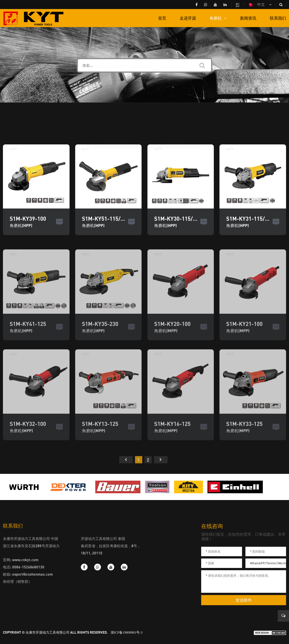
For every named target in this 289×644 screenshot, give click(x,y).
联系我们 (278, 18)
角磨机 (218, 18)
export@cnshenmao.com (33, 574)
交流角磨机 (114, 120)
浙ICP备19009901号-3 (127, 632)
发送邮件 (244, 600)
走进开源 (188, 18)
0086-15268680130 (28, 567)
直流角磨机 (175, 120)
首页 (162, 18)
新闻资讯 (248, 18)
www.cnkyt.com (25, 560)
